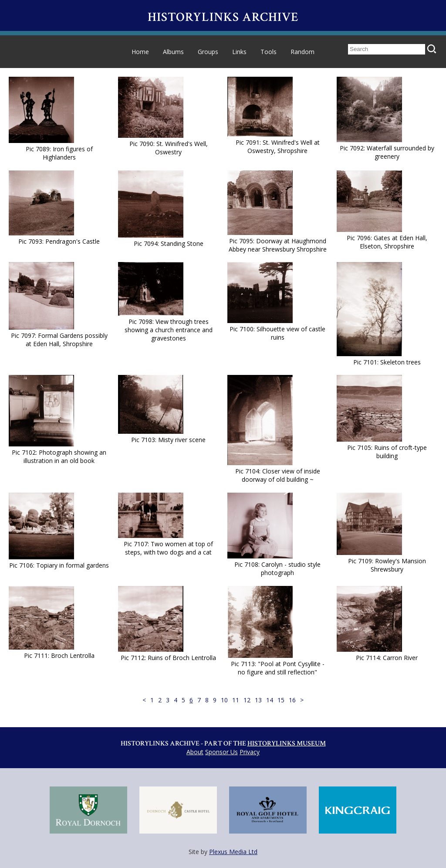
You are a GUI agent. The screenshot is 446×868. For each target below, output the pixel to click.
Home (140, 52)
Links (239, 52)
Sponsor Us (221, 752)
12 (247, 700)
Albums (173, 52)
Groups (208, 52)
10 (224, 700)
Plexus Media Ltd (233, 852)
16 (292, 700)
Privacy (250, 752)
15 (281, 700)
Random (302, 52)
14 (270, 700)
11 (236, 700)
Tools (269, 52)
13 (258, 700)
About (195, 752)
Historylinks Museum (287, 744)
